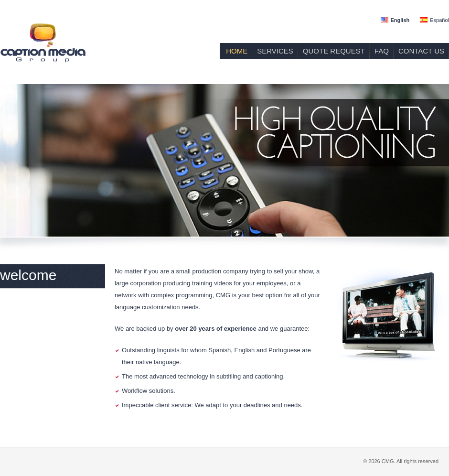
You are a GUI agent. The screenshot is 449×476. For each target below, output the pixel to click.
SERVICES (275, 51)
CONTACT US (421, 51)
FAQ (382, 51)
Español (439, 20)
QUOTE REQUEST (334, 51)
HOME (237, 51)
